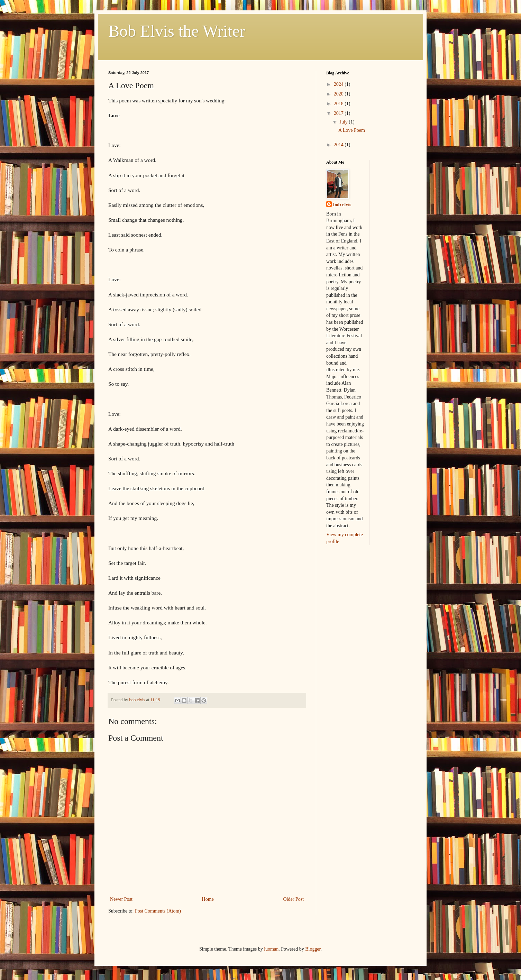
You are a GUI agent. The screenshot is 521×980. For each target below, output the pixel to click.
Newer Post (121, 899)
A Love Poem (352, 130)
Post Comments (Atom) (158, 911)
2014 (339, 145)
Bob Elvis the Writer (177, 31)
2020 (339, 94)
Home (208, 899)
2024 (339, 84)
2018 (339, 104)
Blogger (313, 949)
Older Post (294, 899)
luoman (271, 949)
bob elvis (342, 205)
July (344, 122)
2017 (339, 113)
